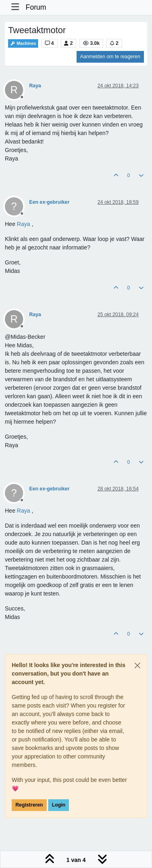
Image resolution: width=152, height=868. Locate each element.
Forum (36, 7)
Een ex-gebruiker (49, 202)
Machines (23, 43)
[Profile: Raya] (24, 224)
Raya (35, 86)
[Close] (137, 665)
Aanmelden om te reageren (110, 57)
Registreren (29, 805)
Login (59, 805)
